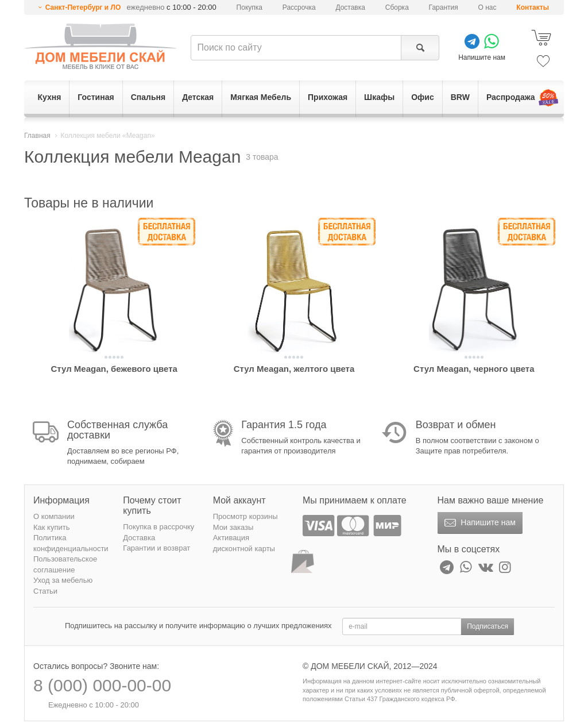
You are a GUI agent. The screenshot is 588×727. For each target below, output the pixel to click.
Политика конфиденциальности (71, 543)
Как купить (51, 527)
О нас (488, 7)
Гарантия (444, 7)
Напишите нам (479, 523)
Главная (37, 136)
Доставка (350, 7)
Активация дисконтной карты (244, 543)
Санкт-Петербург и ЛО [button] (83, 7)
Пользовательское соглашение (65, 564)
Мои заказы (233, 527)
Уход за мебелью (63, 580)
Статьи (45, 591)
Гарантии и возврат (156, 548)
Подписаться (488, 626)
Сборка (397, 7)
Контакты (533, 7)
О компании (54, 516)
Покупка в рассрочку (158, 527)
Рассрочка (299, 7)
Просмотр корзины (245, 516)
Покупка (249, 7)
